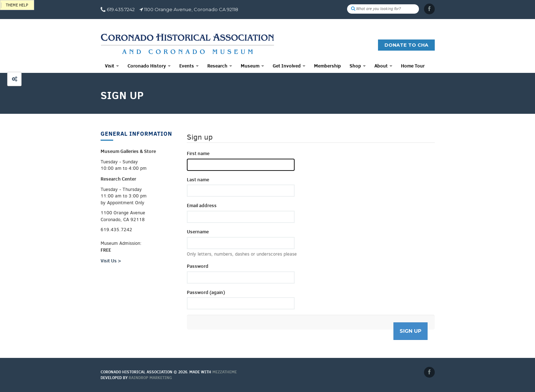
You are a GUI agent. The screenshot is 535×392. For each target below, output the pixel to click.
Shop (358, 66)
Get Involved (289, 66)
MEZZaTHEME (225, 372)
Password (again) (206, 292)
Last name (198, 179)
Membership (328, 66)
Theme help (17, 5)
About (383, 66)
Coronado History (149, 66)
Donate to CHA (406, 45)
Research (220, 66)
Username (198, 232)
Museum (252, 66)
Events (189, 66)
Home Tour (413, 66)
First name (198, 153)
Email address (202, 205)
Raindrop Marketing (150, 378)
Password (198, 266)
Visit (112, 66)
